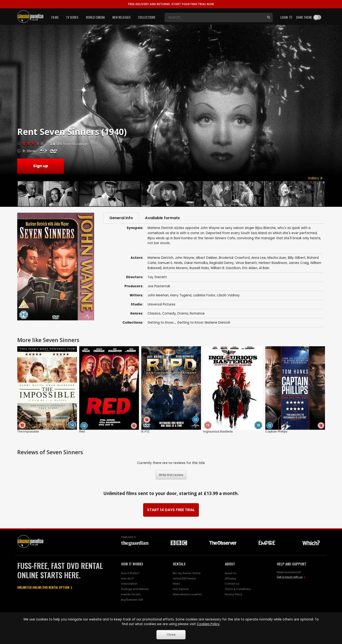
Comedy (169, 313)
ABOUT (230, 564)
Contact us (232, 584)
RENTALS (179, 564)
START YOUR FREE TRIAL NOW (171, 4)
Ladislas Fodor (204, 295)
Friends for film (131, 594)
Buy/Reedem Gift (132, 600)
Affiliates (231, 578)
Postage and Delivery (135, 589)
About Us (231, 573)
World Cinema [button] (95, 17)
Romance (197, 313)
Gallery (315, 178)
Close (171, 635)
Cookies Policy (208, 624)
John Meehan (158, 295)
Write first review (171, 475)
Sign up (41, 166)
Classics (154, 313)
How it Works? (130, 573)
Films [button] (55, 17)
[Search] (214, 17)
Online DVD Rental (184, 578)
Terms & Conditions (238, 589)
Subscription (129, 584)
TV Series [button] (72, 17)
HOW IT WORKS (132, 564)
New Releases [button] (121, 17)
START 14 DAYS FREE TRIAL (171, 510)
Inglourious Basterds (218, 431)
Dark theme (304, 17)
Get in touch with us (290, 577)
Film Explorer (181, 589)
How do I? (127, 578)
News (176, 584)
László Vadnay (228, 295)
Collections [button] (147, 17)
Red (82, 431)
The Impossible (28, 431)
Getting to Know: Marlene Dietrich (204, 323)
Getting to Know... (162, 323)
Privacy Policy (233, 594)
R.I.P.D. (146, 431)
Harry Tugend (181, 295)
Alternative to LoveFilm (187, 594)
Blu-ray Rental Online (187, 573)
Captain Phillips (276, 431)
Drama (183, 313)
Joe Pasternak (159, 286)
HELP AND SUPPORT (292, 564)
